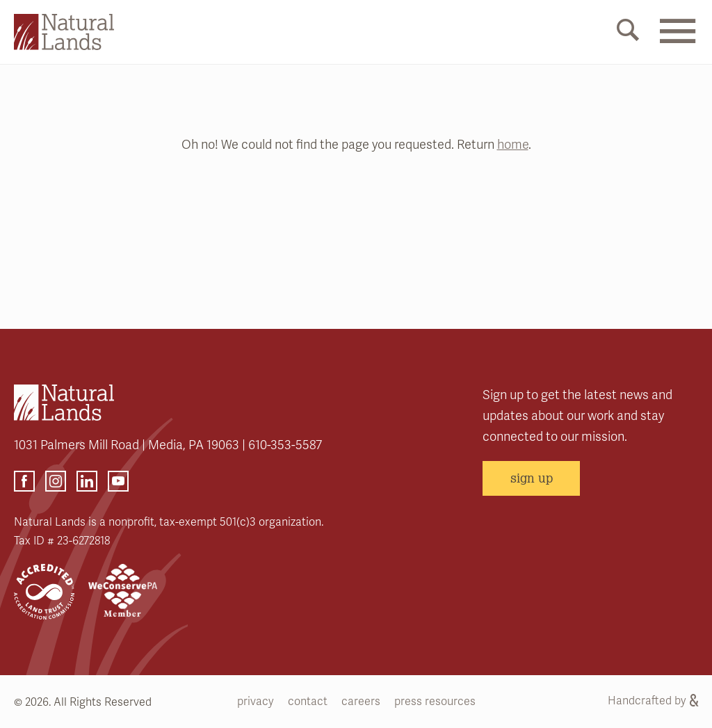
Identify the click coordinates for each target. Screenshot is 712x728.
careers (361, 702)
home (513, 145)
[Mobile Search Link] (628, 33)
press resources (435, 702)
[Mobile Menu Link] (677, 40)
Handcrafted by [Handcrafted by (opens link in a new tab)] (653, 701)
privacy (256, 702)
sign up (532, 478)
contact (308, 702)
